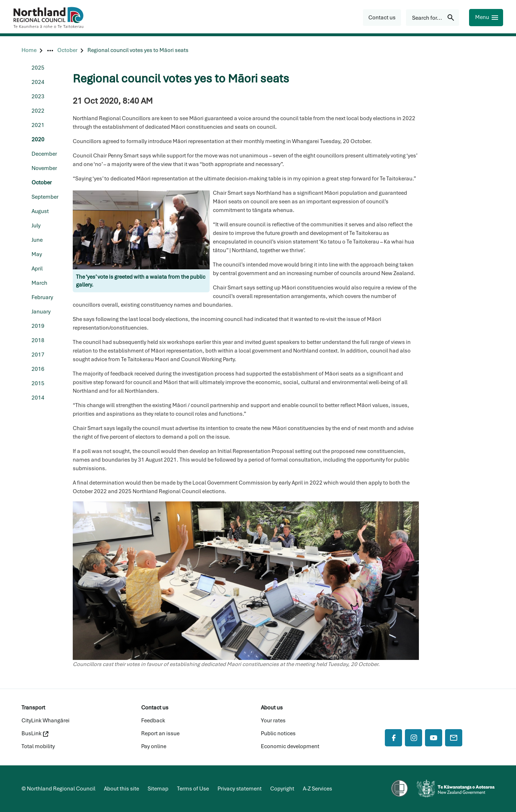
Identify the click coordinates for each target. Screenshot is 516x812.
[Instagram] (414, 738)
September (45, 197)
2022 (38, 111)
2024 (38, 82)
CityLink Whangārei (46, 721)
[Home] (29, 50)
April (37, 269)
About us (272, 708)
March (39, 283)
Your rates (273, 721)
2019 (38, 326)
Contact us (155, 708)
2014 (38, 398)
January (41, 312)
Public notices (278, 733)
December (44, 154)
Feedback (153, 721)
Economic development (290, 746)
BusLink (35, 733)
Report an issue (160, 733)
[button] (382, 18)
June (37, 240)
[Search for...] (433, 18)
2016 (38, 369)
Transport (33, 708)
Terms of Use (193, 789)
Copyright (282, 789)
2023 (38, 96)
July (36, 226)
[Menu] (486, 18)
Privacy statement (240, 789)
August (40, 211)
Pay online (154, 746)
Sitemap (158, 789)
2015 (38, 383)
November (44, 168)
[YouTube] (434, 738)
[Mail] (454, 738)
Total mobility (38, 746)
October (42, 183)
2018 (38, 340)
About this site (121, 789)
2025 (38, 68)
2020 (38, 140)
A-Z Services (317, 789)
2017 (38, 355)
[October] (67, 50)
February (42, 297)
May (37, 254)
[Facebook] (393, 738)
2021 (38, 125)
